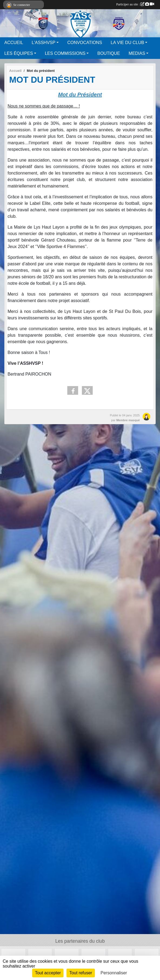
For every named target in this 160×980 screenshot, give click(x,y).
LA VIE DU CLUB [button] (128, 43)
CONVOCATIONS (85, 43)
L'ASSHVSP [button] (44, 43)
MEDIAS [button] (137, 53)
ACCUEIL (14, 43)
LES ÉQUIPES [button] (19, 53)
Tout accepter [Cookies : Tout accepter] (48, 973)
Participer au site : (135, 4)
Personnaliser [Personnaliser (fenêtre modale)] (114, 973)
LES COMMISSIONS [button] (65, 53)
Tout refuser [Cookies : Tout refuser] (81, 973)
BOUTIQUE (109, 53)
